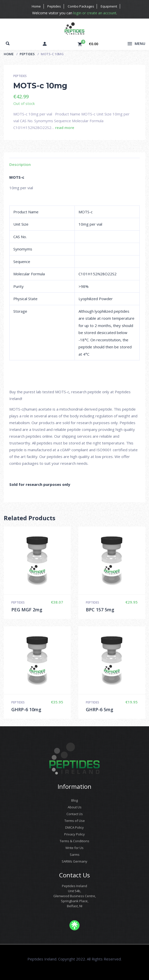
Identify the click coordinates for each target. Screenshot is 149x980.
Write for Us (74, 848)
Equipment (108, 6)
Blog (74, 800)
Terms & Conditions (74, 841)
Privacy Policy (74, 834)
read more (65, 127)
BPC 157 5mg (100, 610)
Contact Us (75, 814)
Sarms (75, 855)
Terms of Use (75, 821)
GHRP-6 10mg (26, 709)
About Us (75, 807)
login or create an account (95, 13)
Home (37, 6)
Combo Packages (81, 6)
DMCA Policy (74, 827)
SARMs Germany (74, 861)
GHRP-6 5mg (100, 709)
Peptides (55, 6)
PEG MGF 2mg (27, 610)
